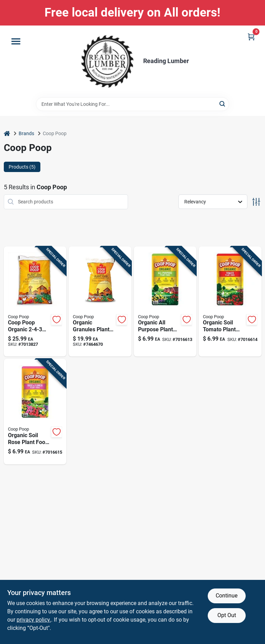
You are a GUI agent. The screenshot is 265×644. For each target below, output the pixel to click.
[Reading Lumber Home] (107, 61)
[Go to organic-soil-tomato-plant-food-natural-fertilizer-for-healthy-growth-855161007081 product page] (230, 302)
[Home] (7, 134)
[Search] (223, 104)
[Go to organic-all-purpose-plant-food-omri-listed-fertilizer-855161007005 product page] (165, 302)
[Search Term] (132, 104)
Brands (26, 133)
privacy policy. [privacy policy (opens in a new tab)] (34, 620)
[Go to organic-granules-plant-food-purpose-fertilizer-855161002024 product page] (100, 302)
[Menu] (16, 41)
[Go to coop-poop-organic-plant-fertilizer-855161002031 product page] (35, 302)
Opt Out (227, 615)
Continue (227, 596)
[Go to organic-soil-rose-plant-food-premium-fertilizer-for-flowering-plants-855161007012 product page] (35, 412)
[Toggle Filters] (256, 202)
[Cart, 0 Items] (251, 37)
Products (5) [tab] (22, 167)
